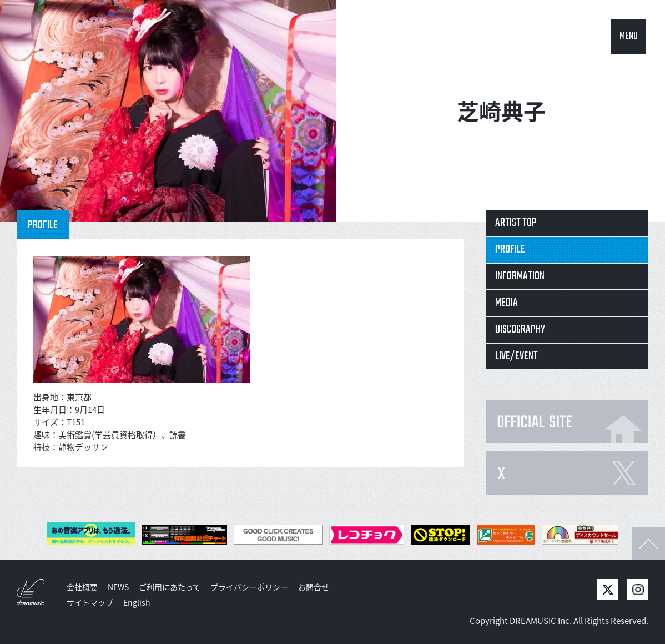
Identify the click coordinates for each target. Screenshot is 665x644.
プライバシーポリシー (249, 587)
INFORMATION (520, 276)
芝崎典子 (501, 111)
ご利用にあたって (170, 587)
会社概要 (82, 587)
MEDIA (507, 303)
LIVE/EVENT (517, 356)
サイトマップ (90, 602)
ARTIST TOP (516, 223)
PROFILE (510, 250)
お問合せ (314, 587)
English (137, 602)
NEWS (118, 587)
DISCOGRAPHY (520, 329)
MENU (629, 36)
